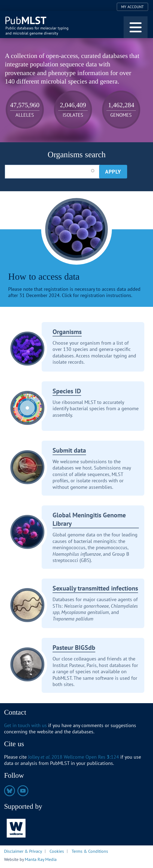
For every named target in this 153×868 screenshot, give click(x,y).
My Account (132, 7)
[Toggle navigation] (136, 27)
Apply (113, 172)
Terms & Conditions (90, 851)
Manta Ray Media (41, 859)
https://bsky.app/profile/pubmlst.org (10, 791)
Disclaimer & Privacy (23, 851)
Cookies (57, 851)
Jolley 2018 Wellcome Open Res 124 (74, 757)
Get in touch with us (25, 725)
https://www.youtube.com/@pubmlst (23, 791)
